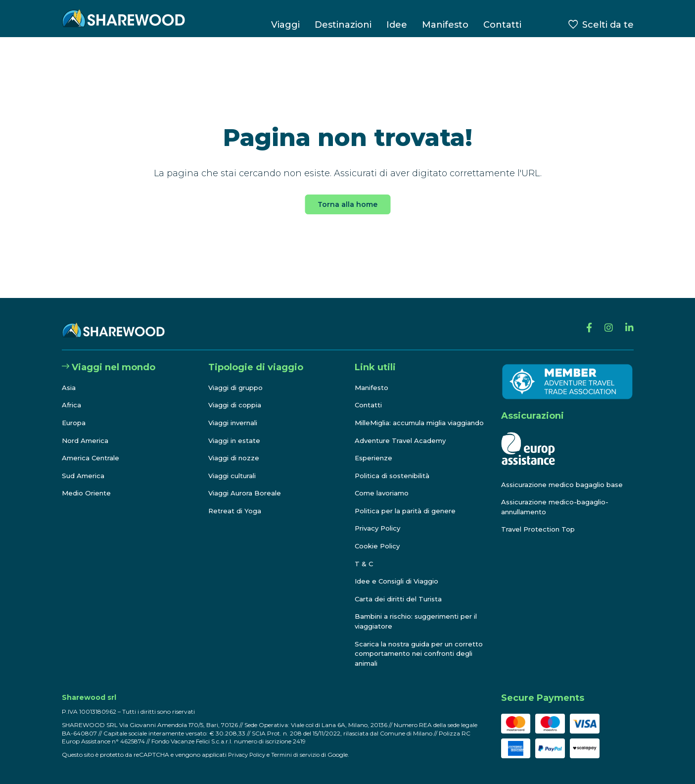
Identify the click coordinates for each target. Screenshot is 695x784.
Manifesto (445, 25)
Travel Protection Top (540, 520)
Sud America (84, 466)
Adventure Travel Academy (403, 441)
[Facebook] (584, 321)
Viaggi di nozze (235, 448)
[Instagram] (606, 321)
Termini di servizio (300, 755)
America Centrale (93, 448)
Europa (75, 413)
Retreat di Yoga (235, 501)
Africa (72, 395)
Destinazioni (343, 25)
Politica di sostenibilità (395, 476)
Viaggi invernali (236, 413)
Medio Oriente (88, 484)
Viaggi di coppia (236, 395)
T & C (364, 564)
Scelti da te (608, 25)
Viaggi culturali (234, 466)
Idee (397, 25)
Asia (69, 378)
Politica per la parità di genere (409, 511)
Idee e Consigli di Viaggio (399, 582)
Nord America (86, 431)
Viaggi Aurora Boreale (247, 484)
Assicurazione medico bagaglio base (566, 475)
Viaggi (285, 25)
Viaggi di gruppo (237, 378)
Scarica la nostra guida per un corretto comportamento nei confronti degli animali (407, 654)
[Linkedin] (628, 321)
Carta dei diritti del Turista (401, 599)
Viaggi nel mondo (109, 358)
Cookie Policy (379, 546)
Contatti (502, 25)
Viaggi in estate (236, 431)
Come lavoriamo (383, 493)
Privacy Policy (380, 529)
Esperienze (375, 458)
